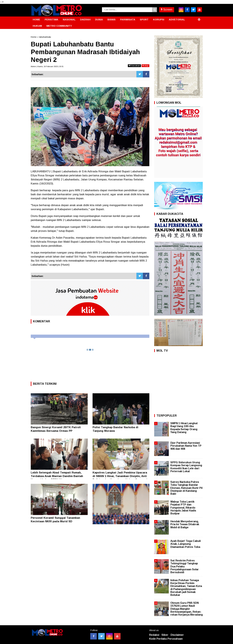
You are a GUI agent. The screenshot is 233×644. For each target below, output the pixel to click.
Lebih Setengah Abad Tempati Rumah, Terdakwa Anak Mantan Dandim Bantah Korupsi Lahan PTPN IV (57, 476)
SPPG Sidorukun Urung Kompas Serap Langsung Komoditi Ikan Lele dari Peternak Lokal (186, 467)
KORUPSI (159, 19)
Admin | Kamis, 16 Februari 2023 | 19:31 (47, 66)
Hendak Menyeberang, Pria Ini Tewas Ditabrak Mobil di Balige (185, 524)
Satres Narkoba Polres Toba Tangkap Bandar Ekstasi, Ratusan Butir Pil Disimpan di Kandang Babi (186, 488)
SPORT (144, 19)
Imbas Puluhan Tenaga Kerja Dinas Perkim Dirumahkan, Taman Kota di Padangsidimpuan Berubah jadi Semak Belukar (186, 588)
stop (145, 66)
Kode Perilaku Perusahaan (166, 639)
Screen (167, 10)
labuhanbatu (45, 37)
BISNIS (111, 19)
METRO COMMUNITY (59, 26)
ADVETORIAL (177, 19)
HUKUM (37, 26)
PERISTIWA (51, 19)
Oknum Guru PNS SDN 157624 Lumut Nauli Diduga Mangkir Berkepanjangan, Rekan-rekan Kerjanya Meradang (187, 609)
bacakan (134, 66)
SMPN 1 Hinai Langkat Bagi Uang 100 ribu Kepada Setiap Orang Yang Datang (184, 428)
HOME (36, 19)
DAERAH (85, 19)
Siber (165, 635)
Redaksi (154, 635)
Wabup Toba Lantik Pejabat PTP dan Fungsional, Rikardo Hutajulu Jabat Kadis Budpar (183, 508)
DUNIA (99, 19)
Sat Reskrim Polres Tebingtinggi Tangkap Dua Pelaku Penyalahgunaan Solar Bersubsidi (185, 566)
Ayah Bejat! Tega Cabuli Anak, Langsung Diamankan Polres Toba (186, 544)
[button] (199, 18)
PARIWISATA (128, 19)
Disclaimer (177, 635)
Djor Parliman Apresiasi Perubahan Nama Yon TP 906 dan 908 (186, 446)
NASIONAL (69, 19)
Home (34, 37)
